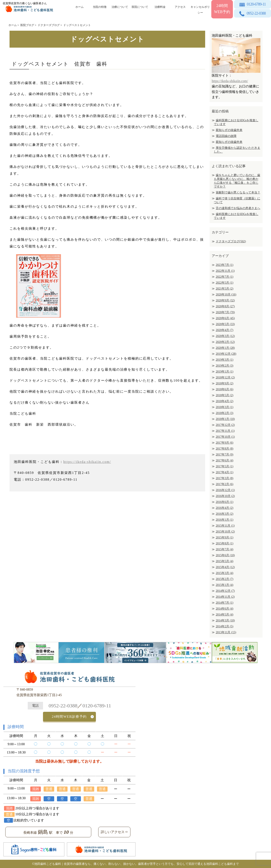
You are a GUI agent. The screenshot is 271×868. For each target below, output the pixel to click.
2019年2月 (225, 366)
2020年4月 (225, 330)
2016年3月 (225, 514)
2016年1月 (225, 520)
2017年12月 (225, 425)
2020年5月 (225, 324)
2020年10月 (226, 295)
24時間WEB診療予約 (69, 717)
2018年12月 (225, 377)
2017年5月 (225, 466)
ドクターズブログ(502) (231, 241)
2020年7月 (225, 312)
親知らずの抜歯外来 (229, 130)
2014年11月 (225, 597)
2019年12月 (226, 354)
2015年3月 (225, 573)
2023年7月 (225, 265)
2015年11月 (225, 526)
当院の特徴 (100, 7)
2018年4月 (225, 401)
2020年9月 (225, 300)
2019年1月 (225, 372)
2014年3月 (225, 620)
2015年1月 (225, 585)
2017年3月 (225, 478)
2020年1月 (225, 348)
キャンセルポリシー (200, 9)
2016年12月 (225, 490)
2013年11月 (226, 632)
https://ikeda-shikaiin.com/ (87, 462)
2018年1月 (225, 419)
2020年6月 (225, 318)
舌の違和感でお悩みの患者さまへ (238, 208)
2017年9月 (225, 443)
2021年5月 (225, 289)
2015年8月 (225, 543)
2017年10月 (225, 437)
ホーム (80, 7)
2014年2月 (225, 626)
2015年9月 (225, 537)
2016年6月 (225, 502)
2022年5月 (225, 283)
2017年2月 (225, 484)
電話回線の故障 (226, 136)
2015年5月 (225, 561)
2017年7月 (225, 455)
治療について (120, 7)
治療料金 (160, 7)
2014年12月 (225, 591)
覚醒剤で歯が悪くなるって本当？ (238, 193)
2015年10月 (225, 532)
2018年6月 (225, 389)
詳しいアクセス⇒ (114, 832)
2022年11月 (225, 271)
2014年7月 (225, 603)
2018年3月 (225, 407)
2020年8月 (225, 306)
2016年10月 (225, 496)
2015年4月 (225, 567)
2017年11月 (225, 431)
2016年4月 (225, 508)
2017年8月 (225, 449)
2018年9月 (225, 383)
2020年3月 (225, 336)
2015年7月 (225, 549)
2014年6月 (225, 609)
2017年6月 (225, 460)
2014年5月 (225, 615)
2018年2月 (225, 413)
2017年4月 (225, 472)
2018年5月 (225, 395)
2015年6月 (225, 555)
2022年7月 (225, 277)
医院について (140, 7)
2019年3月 (225, 360)
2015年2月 (225, 579)
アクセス (180, 7)
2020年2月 (225, 342)
